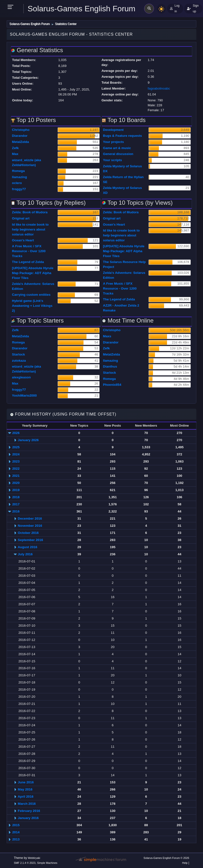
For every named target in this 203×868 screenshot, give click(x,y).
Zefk (15, 148)
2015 (16, 825)
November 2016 (30, 526)
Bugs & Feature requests (122, 136)
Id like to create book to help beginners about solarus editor (30, 229)
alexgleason (21, 377)
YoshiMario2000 (25, 395)
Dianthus (110, 366)
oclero (17, 183)
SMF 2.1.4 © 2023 (25, 863)
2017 (16, 504)
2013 (16, 839)
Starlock (19, 354)
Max (15, 154)
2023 (16, 461)
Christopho (21, 130)
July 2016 (25, 554)
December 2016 (30, 519)
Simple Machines (47, 863)
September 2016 (30, 540)
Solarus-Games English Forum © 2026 (166, 858)
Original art (21, 218)
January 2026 (28, 440)
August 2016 (27, 547)
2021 (16, 476)
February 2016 (29, 811)
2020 (16, 483)
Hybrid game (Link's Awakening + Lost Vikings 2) (32, 306)
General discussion (118, 154)
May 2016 (25, 789)
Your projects (113, 142)
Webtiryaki (34, 858)
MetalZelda (21, 142)
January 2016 (28, 818)
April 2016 (26, 797)
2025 (16, 447)
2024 (16, 454)
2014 (16, 832)
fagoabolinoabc (159, 88)
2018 (16, 497)
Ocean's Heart (23, 240)
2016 (16, 511)
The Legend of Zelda (28, 262)
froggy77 (19, 189)
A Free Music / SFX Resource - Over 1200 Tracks (29, 251)
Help (185, 863)
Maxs (107, 336)
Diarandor (20, 136)
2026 (16, 433)
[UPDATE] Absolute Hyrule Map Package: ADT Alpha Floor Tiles (33, 273)
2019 (16, 490)
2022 (16, 469)
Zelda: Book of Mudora (30, 212)
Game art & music (117, 148)
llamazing (20, 177)
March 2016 (27, 804)
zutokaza (19, 361)
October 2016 (28, 533)
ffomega (18, 171)
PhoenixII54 (112, 385)
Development (113, 130)
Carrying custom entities (31, 295)
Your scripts (112, 160)
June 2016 (26, 782)
